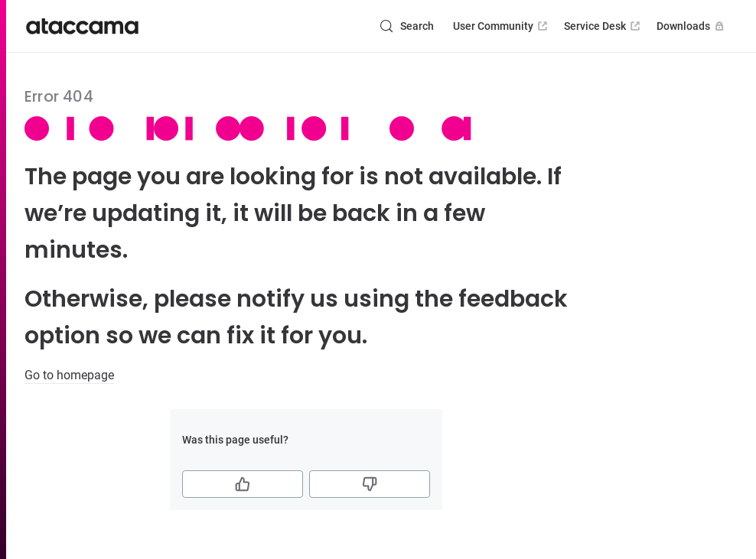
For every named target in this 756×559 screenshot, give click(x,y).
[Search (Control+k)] (406, 26)
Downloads (692, 26)
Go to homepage (69, 375)
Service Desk (603, 26)
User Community (502, 26)
